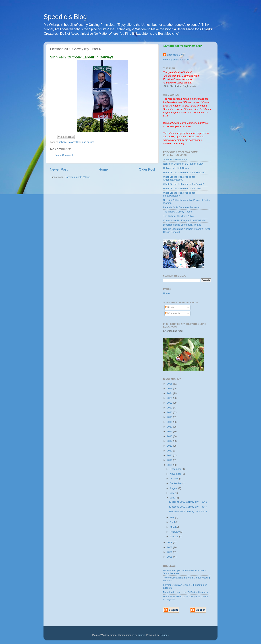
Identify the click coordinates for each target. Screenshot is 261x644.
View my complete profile (177, 60)
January (175, 536)
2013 (170, 446)
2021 (170, 408)
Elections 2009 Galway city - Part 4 (188, 507)
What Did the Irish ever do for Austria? (184, 184)
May (172, 517)
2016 (170, 431)
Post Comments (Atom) (78, 177)
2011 (170, 455)
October (175, 479)
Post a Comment (64, 155)
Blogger (164, 635)
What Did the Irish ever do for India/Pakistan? (179, 194)
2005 (170, 557)
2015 (170, 436)
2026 (170, 384)
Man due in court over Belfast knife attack (186, 592)
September (176, 483)
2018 (170, 422)
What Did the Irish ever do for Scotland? (185, 172)
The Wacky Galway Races (177, 212)
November (176, 474)
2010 (170, 460)
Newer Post (59, 169)
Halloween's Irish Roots (176, 168)
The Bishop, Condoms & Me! (179, 216)
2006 (170, 552)
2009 (170, 465)
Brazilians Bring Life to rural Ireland (182, 225)
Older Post (147, 169)
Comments (173, 313)
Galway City (74, 142)
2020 (170, 412)
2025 (170, 389)
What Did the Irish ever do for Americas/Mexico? (179, 178)
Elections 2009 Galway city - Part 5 (188, 502)
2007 (170, 547)
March (174, 527)
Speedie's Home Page (175, 159)
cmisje (141, 635)
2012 (170, 451)
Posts (170, 307)
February (175, 532)
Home (103, 169)
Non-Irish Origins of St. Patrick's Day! (183, 164)
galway (62, 142)
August (174, 488)
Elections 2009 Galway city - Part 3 (188, 511)
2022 (170, 403)
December (176, 469)
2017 (170, 427)
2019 (170, 417)
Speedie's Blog (65, 17)
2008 (170, 542)
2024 (170, 393)
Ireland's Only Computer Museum (181, 207)
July (172, 493)
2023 (170, 398)
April (173, 522)
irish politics (88, 142)
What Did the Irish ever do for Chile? (183, 188)
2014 (170, 441)
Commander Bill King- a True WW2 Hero (185, 220)
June (173, 498)
